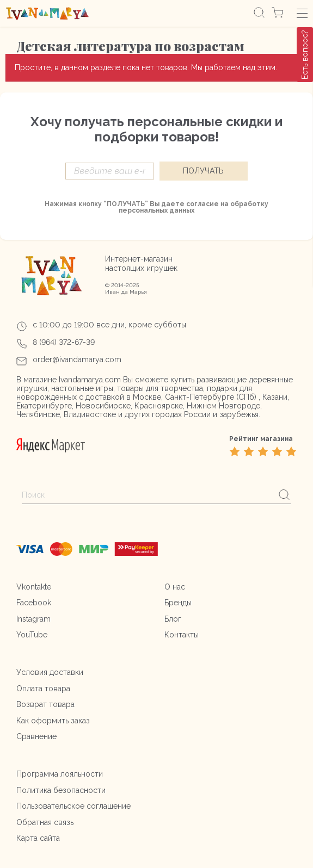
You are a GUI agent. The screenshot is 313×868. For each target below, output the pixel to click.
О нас (175, 587)
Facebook (34, 603)
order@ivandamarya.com (77, 359)
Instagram (33, 619)
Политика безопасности (61, 790)
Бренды (178, 603)
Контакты (182, 635)
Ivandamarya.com (90, 380)
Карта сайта (38, 838)
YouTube (32, 635)
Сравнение (36, 736)
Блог (173, 619)
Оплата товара (43, 689)
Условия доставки (50, 672)
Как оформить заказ (53, 721)
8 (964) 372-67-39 (64, 342)
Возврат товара (45, 704)
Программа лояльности (60, 774)
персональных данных (156, 210)
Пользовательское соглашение (73, 806)
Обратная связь (45, 822)
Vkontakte (34, 587)
